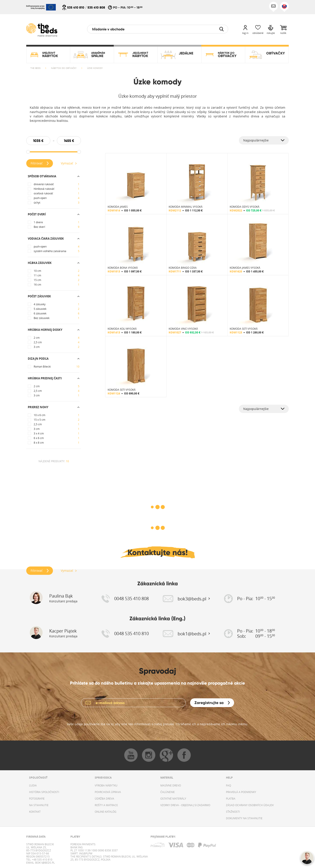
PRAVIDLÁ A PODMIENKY (241, 792)
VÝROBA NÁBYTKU (106, 785)
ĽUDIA (33, 785)
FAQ (228, 785)
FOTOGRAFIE (37, 798)
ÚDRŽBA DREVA (104, 798)
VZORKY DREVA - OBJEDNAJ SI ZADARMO (185, 805)
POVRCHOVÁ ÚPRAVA (108, 792)
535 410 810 (76, 7)
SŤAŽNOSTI (233, 812)
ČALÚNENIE (168, 792)
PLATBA (231, 798)
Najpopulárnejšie (256, 140)
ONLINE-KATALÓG (106, 812)
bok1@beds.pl (45, 863)
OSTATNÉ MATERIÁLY (173, 798)
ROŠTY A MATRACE (106, 805)
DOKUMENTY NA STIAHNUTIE (244, 818)
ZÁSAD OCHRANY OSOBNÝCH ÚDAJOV (250, 805)
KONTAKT (35, 812)
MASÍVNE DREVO (171, 785)
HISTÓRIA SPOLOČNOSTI (44, 792)
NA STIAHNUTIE (39, 805)
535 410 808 (96, 7)
